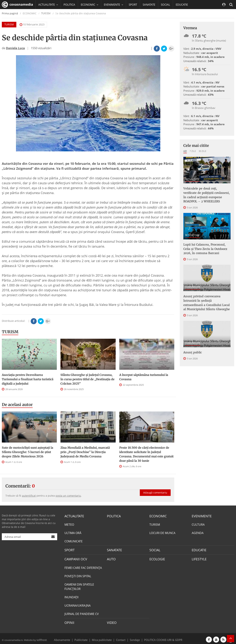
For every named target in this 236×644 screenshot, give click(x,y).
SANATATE (149, 5)
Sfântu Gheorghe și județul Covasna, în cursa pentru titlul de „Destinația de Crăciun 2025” (88, 379)
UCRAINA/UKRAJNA (78, 604)
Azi (185, 151)
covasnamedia (17, 5)
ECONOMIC (157, 516)
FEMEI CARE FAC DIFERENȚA (83, 566)
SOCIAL (165, 5)
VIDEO (111, 621)
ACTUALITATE (192, 179)
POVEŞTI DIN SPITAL (78, 575)
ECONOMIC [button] (89, 5)
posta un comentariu (68, 496)
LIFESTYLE (198, 558)
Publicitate (85, 637)
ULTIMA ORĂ (73, 533)
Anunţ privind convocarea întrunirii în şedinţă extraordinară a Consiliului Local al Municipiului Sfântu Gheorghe (206, 297)
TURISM (10, 332)
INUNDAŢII (71, 596)
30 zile (202, 151)
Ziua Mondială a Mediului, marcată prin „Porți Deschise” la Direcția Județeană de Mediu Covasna (85, 452)
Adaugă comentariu (155, 489)
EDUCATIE (182, 5)
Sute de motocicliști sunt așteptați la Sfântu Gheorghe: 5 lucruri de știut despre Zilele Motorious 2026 (28, 452)
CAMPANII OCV (74, 558)
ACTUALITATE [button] (48, 5)
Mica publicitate (104, 637)
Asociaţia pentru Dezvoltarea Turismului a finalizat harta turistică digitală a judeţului (28, 379)
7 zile (193, 151)
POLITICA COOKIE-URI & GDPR (158, 637)
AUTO (111, 558)
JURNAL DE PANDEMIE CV (82, 612)
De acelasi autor (17, 405)
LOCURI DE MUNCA (162, 533)
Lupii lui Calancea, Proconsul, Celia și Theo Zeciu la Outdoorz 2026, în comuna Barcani (206, 245)
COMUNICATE (193, 282)
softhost (41, 637)
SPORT (133, 5)
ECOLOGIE (156, 558)
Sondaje (134, 637)
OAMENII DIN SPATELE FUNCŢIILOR (79, 585)
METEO (69, 524)
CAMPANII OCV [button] (49, 14)
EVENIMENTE (201, 516)
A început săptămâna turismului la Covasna (144, 377)
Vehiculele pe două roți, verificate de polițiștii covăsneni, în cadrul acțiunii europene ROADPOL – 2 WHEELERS (207, 194)
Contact (121, 637)
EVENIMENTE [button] (113, 5)
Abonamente (68, 637)
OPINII (69, 621)
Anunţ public (192, 345)
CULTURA (198, 524)
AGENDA (198, 533)
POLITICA (69, 5)
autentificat (29, 496)
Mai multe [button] (46, 23)
